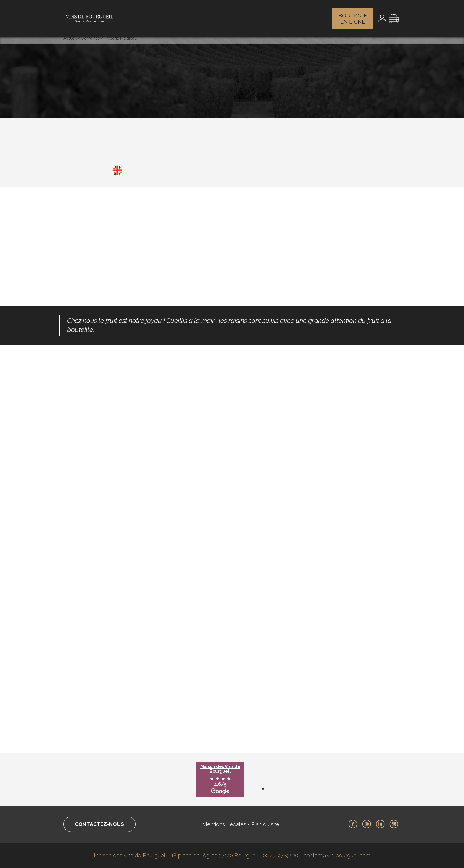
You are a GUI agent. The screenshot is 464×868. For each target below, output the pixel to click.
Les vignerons (188, 16)
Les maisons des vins (229, 16)
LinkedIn (380, 824)
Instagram (394, 824)
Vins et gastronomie (308, 16)
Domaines (91, 38)
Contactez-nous (101, 824)
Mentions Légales (226, 824)
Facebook (353, 824)
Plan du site (267, 824)
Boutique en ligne (354, 16)
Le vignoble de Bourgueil (144, 16)
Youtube (367, 824)
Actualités (268, 16)
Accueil (70, 38)
